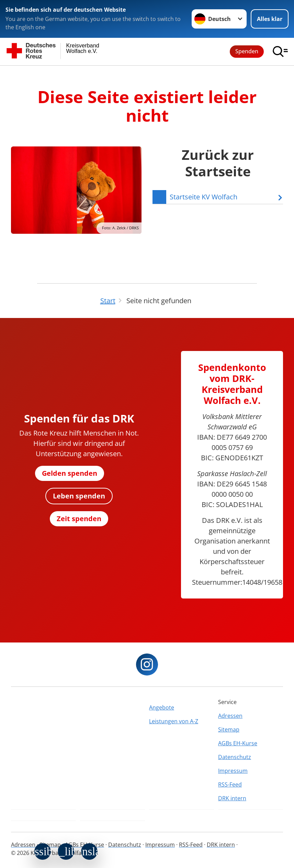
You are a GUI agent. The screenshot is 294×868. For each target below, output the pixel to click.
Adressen (230, 716)
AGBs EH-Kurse (238, 743)
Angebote (162, 707)
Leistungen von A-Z (174, 721)
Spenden (247, 51)
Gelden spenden (70, 473)
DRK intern (232, 798)
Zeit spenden (79, 519)
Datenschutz (235, 757)
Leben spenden (79, 496)
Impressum (233, 771)
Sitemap (229, 729)
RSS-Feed (230, 784)
